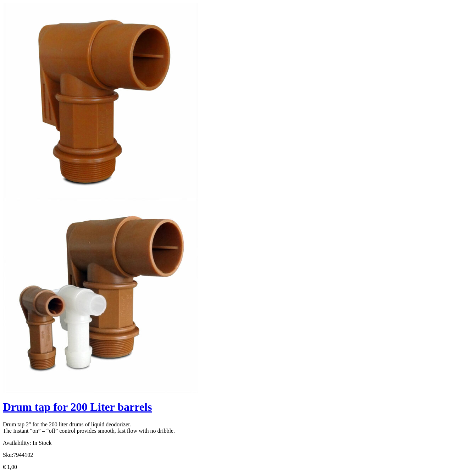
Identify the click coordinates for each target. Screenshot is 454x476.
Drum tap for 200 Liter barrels (77, 407)
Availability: (17, 443)
